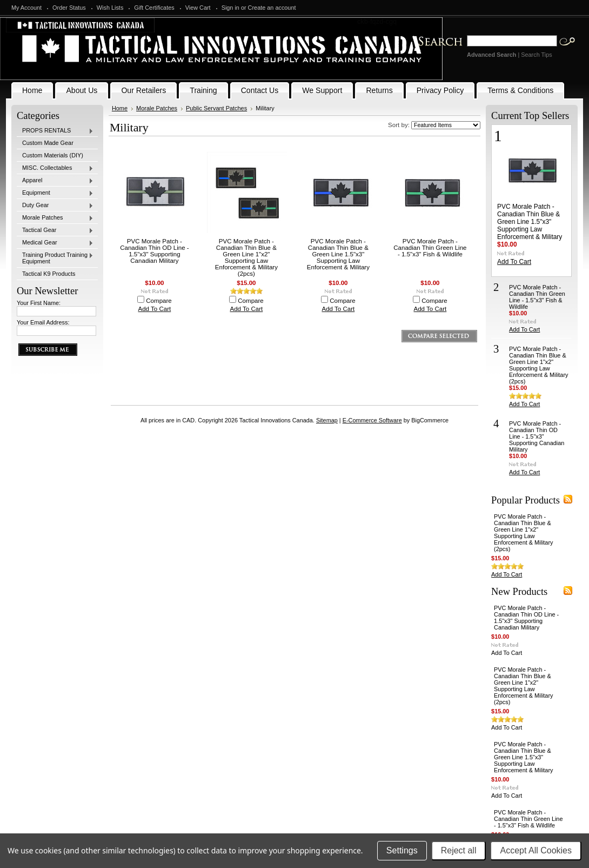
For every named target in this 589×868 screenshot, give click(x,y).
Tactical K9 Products (49, 274)
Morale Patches (55, 218)
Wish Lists (110, 8)
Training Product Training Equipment (55, 258)
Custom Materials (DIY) (53, 155)
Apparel (55, 181)
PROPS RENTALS (55, 131)
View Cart (198, 8)
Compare (159, 301)
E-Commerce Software (372, 420)
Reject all (459, 850)
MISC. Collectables (55, 168)
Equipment (55, 193)
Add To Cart (155, 309)
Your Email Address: (43, 322)
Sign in (230, 8)
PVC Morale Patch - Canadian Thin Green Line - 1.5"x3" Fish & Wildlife (430, 248)
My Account (26, 8)
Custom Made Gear (48, 143)
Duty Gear (55, 206)
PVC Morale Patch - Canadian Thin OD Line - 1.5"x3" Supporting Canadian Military (155, 251)
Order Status (69, 8)
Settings (402, 850)
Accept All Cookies (536, 850)
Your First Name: (39, 303)
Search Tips (536, 55)
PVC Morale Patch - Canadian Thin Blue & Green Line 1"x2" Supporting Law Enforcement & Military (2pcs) (246, 257)
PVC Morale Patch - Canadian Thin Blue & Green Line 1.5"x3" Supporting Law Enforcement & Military (338, 254)
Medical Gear (55, 243)
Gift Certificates (154, 8)
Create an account (272, 8)
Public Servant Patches (216, 108)
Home (120, 108)
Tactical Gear (55, 230)
